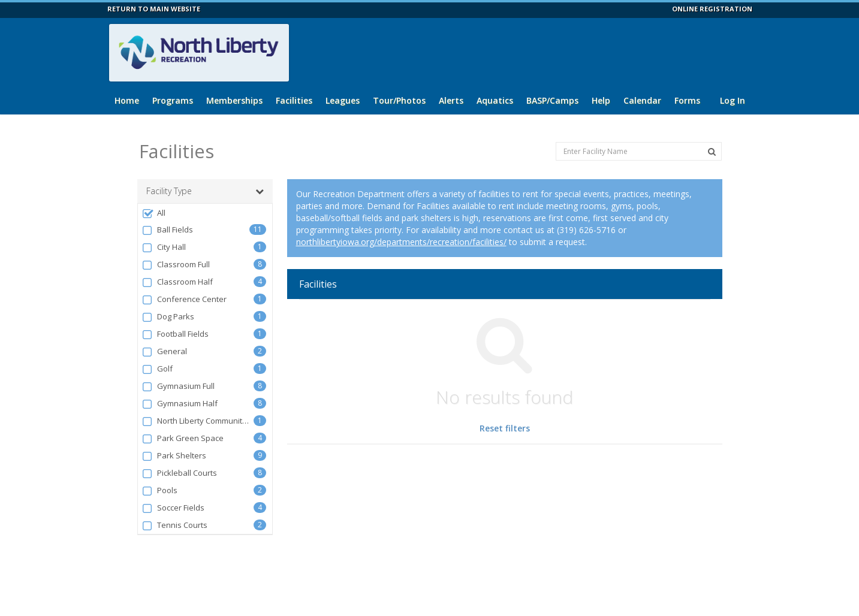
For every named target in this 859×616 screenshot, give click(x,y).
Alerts (451, 100)
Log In (733, 100)
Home (127, 100)
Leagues (343, 100)
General (165, 351)
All (154, 213)
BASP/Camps (552, 100)
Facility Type (205, 191)
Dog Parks (168, 317)
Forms (687, 100)
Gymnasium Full (178, 386)
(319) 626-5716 (586, 230)
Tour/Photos (399, 100)
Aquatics (495, 100)
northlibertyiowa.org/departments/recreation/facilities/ (401, 242)
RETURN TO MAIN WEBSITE (154, 9)
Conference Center (184, 299)
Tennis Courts (175, 525)
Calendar (642, 100)
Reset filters (505, 428)
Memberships (234, 100)
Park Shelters (174, 456)
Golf (157, 369)
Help (601, 100)
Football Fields (175, 334)
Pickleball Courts (180, 473)
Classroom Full (176, 265)
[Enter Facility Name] (639, 151)
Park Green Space (183, 438)
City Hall (164, 247)
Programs (173, 100)
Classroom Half (177, 282)
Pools (160, 490)
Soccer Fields (173, 508)
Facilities (294, 100)
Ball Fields (168, 230)
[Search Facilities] (712, 152)
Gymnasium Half (180, 404)
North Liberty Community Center (198, 421)
